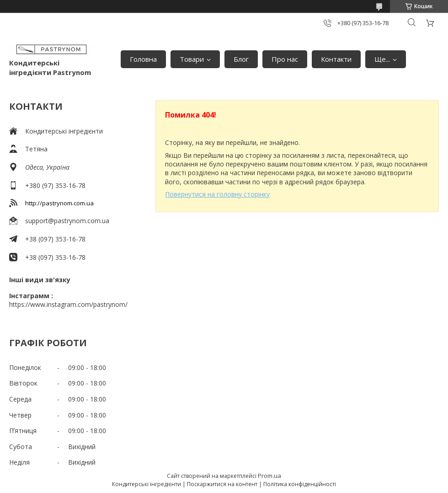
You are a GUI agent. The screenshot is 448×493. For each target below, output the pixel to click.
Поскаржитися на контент (222, 484)
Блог (241, 59)
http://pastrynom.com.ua (59, 203)
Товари (192, 59)
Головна (143, 59)
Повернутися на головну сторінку (217, 194)
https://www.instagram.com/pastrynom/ (68, 304)
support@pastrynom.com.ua (67, 221)
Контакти (336, 59)
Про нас (285, 59)
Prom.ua (269, 476)
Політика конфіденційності (300, 484)
